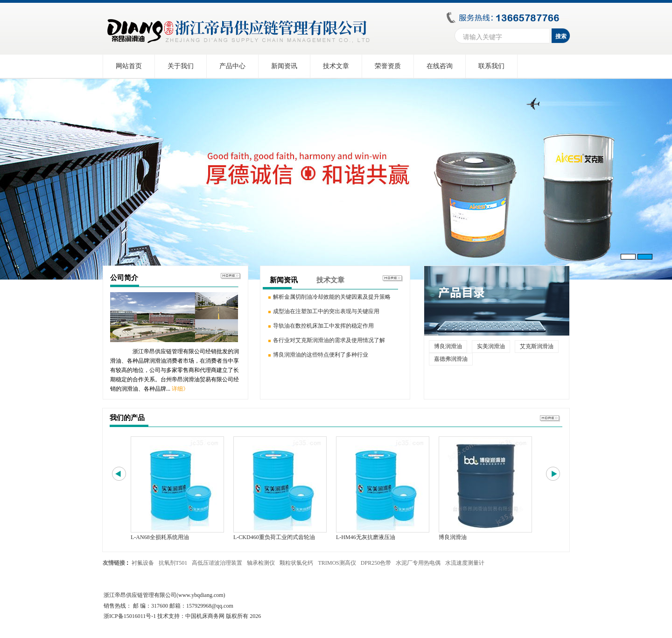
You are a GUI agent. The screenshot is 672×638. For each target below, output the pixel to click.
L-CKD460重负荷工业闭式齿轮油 (274, 537)
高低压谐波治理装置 (217, 563)
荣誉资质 (388, 66)
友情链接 (114, 563)
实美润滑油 (491, 346)
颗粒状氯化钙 (296, 563)
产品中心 (232, 66)
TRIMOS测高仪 (337, 563)
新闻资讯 (284, 66)
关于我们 (181, 66)
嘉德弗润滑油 (451, 359)
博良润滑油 (448, 346)
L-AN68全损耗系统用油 (160, 537)
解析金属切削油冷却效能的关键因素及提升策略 (332, 297)
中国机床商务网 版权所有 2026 (223, 616)
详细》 (180, 389)
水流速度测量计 (465, 563)
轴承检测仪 (261, 563)
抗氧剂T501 (173, 563)
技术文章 (336, 66)
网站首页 (129, 66)
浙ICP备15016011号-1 (130, 616)
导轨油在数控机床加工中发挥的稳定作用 (323, 326)
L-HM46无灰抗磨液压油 (366, 537)
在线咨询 (440, 66)
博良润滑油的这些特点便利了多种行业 (321, 355)
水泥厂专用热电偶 (418, 563)
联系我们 (491, 66)
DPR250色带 (376, 563)
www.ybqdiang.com (201, 595)
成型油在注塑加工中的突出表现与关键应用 (326, 311)
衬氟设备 (143, 563)
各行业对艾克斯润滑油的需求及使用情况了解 (329, 340)
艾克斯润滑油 (537, 346)
